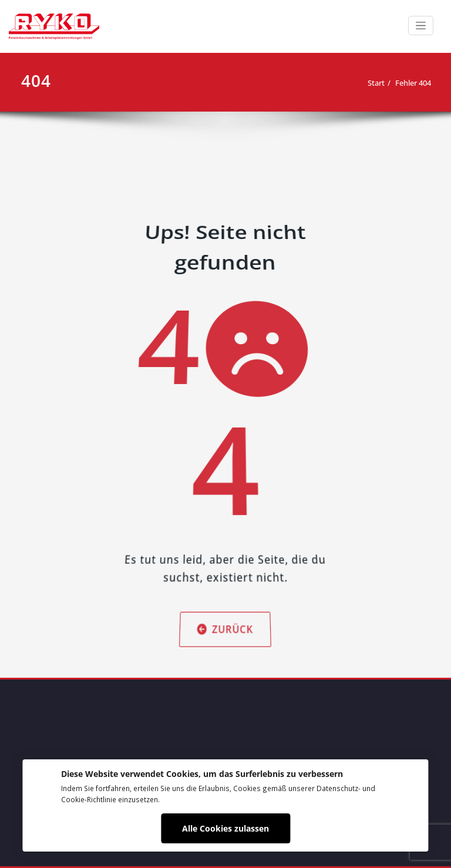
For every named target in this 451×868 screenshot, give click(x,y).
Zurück (225, 595)
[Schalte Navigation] (421, 26)
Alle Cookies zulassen (225, 828)
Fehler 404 (413, 83)
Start (376, 83)
